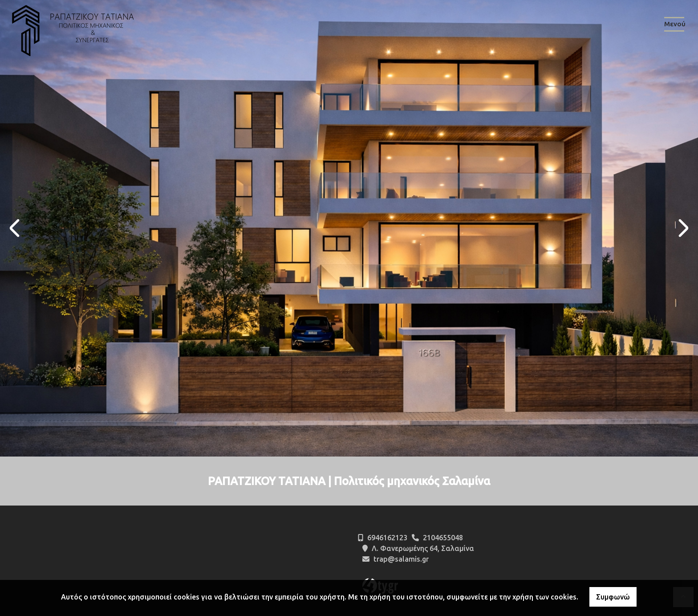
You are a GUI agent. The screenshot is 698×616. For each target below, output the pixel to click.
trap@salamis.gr (401, 559)
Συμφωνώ (613, 597)
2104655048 (443, 538)
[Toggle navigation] (674, 26)
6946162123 (387, 538)
